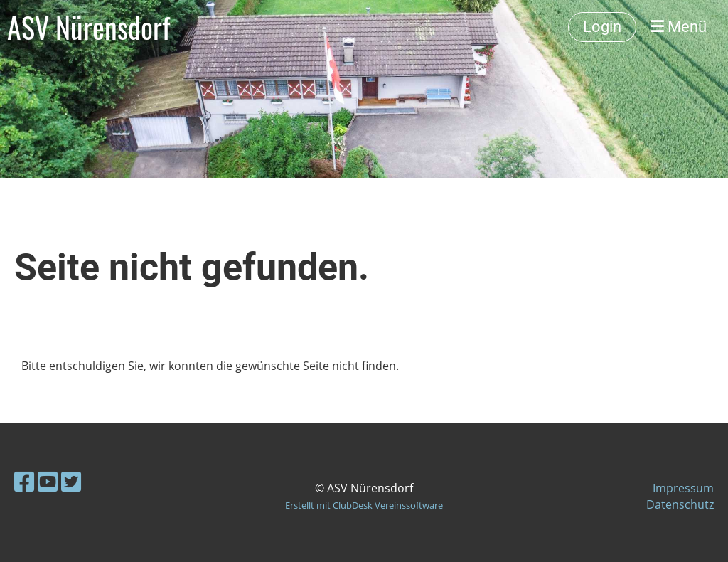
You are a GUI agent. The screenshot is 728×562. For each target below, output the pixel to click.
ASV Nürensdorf (89, 27)
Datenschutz (680, 504)
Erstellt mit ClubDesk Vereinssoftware (364, 505)
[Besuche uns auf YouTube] (48, 481)
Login (602, 27)
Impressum (683, 488)
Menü (679, 27)
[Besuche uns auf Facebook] (24, 481)
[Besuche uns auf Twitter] (71, 481)
